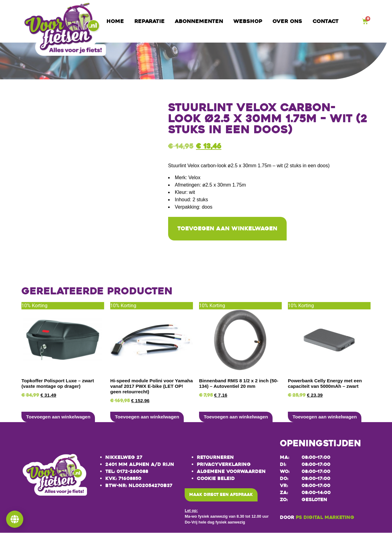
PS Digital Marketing (325, 518)
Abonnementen (199, 21)
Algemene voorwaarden (231, 472)
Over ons (287, 21)
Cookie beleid (216, 479)
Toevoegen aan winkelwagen (231, 229)
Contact (326, 21)
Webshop (248, 21)
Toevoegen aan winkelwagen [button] (58, 417)
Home (115, 21)
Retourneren (215, 458)
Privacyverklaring (224, 465)
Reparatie (150, 21)
